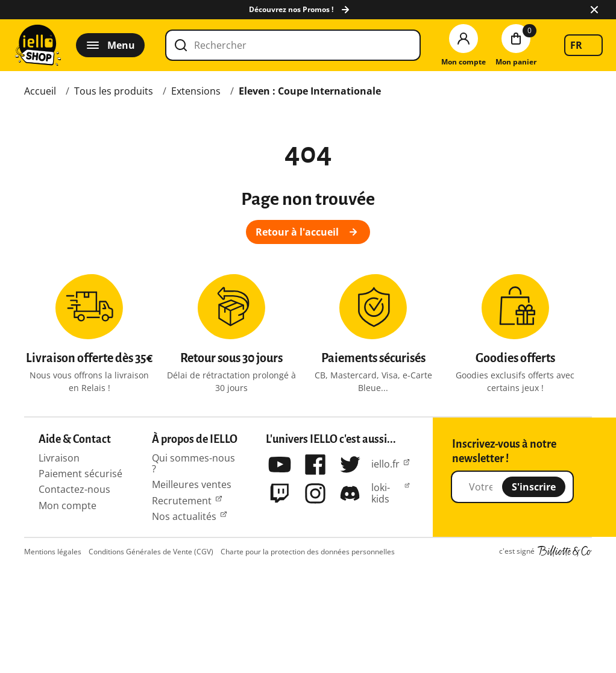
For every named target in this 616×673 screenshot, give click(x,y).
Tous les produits (114, 91)
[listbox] (583, 45)
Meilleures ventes (192, 484)
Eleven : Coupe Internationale (310, 91)
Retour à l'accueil (308, 232)
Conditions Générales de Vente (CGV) (151, 552)
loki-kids (381, 493)
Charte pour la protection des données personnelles (308, 552)
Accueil (40, 91)
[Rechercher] (293, 45)
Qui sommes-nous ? (193, 463)
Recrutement (182, 501)
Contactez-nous (74, 489)
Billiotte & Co (565, 551)
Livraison (59, 458)
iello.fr (385, 464)
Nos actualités (184, 516)
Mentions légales (53, 552)
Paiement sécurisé (80, 474)
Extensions (196, 91)
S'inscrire (534, 487)
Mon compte (68, 506)
